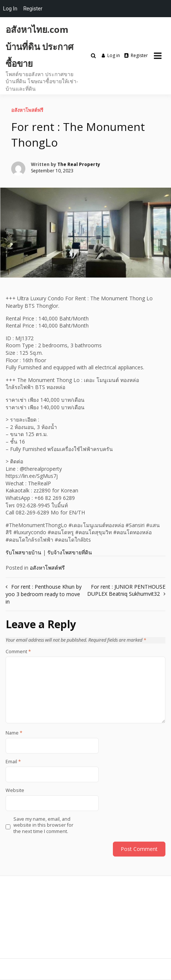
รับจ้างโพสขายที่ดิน (70, 552)
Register (136, 55)
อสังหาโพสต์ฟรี (27, 110)
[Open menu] (158, 56)
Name (14, 733)
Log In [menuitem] (10, 9)
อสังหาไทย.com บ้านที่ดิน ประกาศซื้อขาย (39, 46)
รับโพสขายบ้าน (23, 552)
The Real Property (79, 164)
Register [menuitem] (33, 9)
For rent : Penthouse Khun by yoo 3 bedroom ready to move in (44, 594)
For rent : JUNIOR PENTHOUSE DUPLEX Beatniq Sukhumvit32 (126, 590)
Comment (18, 652)
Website (15, 790)
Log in (111, 55)
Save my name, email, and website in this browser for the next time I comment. (43, 825)
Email (13, 762)
